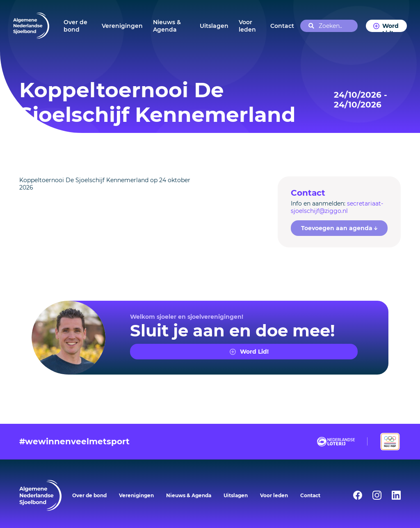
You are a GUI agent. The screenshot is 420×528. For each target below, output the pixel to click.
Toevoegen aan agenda (339, 228)
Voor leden (247, 26)
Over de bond (75, 26)
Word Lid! (390, 27)
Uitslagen (214, 26)
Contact (282, 26)
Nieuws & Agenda (167, 26)
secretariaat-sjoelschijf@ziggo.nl (337, 207)
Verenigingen (122, 26)
